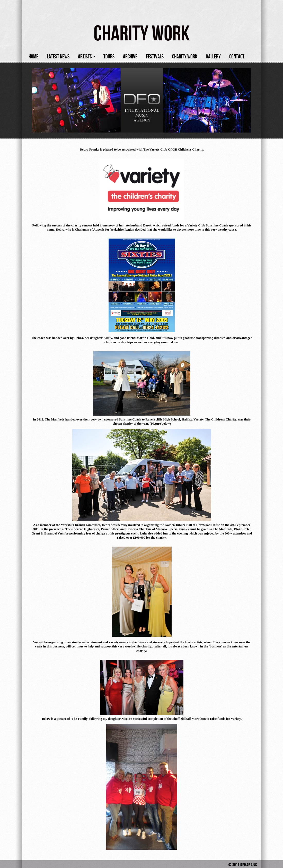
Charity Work (185, 57)
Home (33, 57)
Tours (109, 57)
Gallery (213, 57)
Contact (237, 57)
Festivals (155, 57)
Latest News (58, 57)
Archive (130, 57)
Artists (86, 57)
